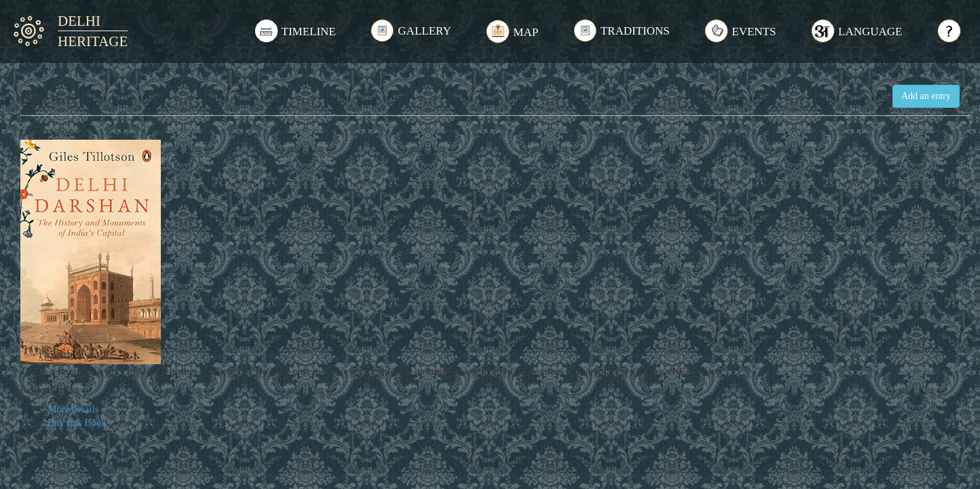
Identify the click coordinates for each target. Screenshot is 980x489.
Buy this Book (77, 423)
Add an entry (926, 96)
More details (73, 409)
